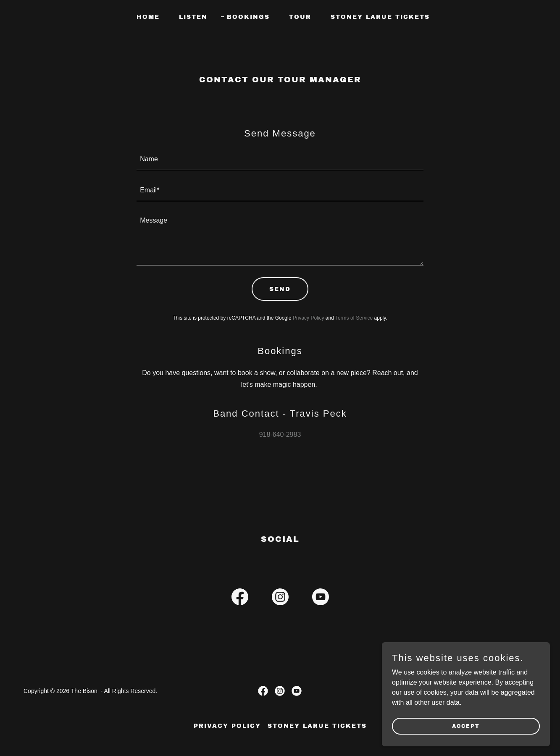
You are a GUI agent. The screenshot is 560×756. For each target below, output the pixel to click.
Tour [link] (300, 17)
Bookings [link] (248, 17)
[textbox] (280, 160)
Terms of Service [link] (354, 318)
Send (280, 289)
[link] (240, 598)
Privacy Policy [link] (309, 318)
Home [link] (148, 17)
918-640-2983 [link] (280, 434)
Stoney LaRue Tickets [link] (380, 17)
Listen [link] (193, 17)
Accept (466, 726)
